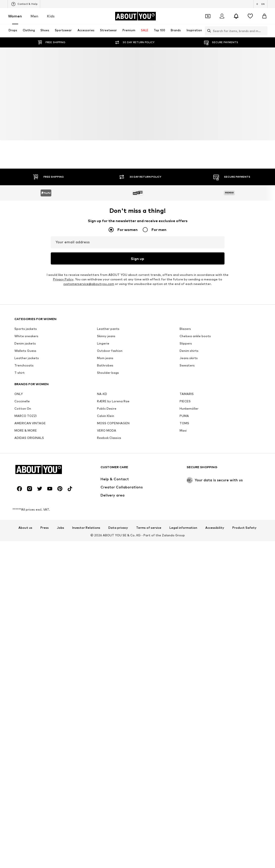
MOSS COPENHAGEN (113, 423)
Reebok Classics (109, 438)
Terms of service (149, 528)
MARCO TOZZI (26, 416)
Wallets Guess (25, 351)
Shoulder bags (108, 373)
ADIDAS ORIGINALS (29, 438)
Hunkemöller (189, 409)
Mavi (183, 431)
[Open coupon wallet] (208, 16)
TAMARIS (187, 394)
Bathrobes (105, 366)
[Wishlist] (250, 16)
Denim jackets (25, 344)
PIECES (185, 401)
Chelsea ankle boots (195, 336)
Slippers (186, 344)
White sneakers (26, 336)
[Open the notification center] (236, 16)
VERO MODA (107, 431)
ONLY (19, 394)
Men (34, 16)
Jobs (60, 528)
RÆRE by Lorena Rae (113, 401)
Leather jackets (27, 358)
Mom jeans (105, 358)
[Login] (222, 16)
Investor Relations (86, 528)
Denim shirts (189, 351)
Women (15, 16)
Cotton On (23, 409)
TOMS (184, 423)
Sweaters (187, 366)
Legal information (183, 528)
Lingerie (103, 344)
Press (45, 528)
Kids (51, 16)
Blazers (185, 329)
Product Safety (244, 528)
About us (25, 528)
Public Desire (107, 409)
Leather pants (108, 329)
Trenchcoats (24, 366)
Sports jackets (26, 329)
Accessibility (215, 528)
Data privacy (118, 528)
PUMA (184, 416)
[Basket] (264, 16)
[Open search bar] (208, 31)
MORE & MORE (26, 431)
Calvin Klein (106, 416)
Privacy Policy (63, 280)
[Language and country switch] (260, 4)
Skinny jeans (106, 336)
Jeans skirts (189, 358)
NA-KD (102, 394)
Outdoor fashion (110, 351)
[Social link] (19, 489)
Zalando (168, 535)
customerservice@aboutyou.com (89, 284)
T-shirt (20, 373)
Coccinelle (22, 401)
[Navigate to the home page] (135, 16)
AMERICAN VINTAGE (30, 423)
